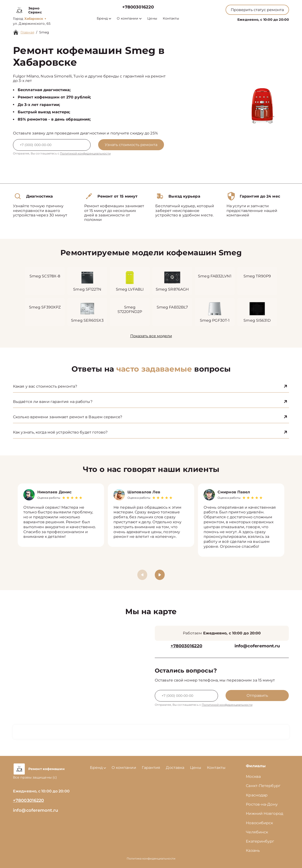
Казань (253, 850)
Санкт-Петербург (263, 786)
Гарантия (151, 768)
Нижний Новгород (264, 813)
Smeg (44, 32)
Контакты (171, 18)
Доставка (175, 768)
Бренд (104, 18)
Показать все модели (151, 336)
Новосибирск (259, 823)
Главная (27, 32)
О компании (129, 18)
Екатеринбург (260, 841)
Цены (152, 18)
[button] (160, 575)
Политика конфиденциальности (151, 858)
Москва (253, 777)
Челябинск (257, 832)
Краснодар (257, 795)
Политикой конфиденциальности (85, 153)
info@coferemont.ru (257, 646)
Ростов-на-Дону (262, 804)
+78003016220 (138, 7)
